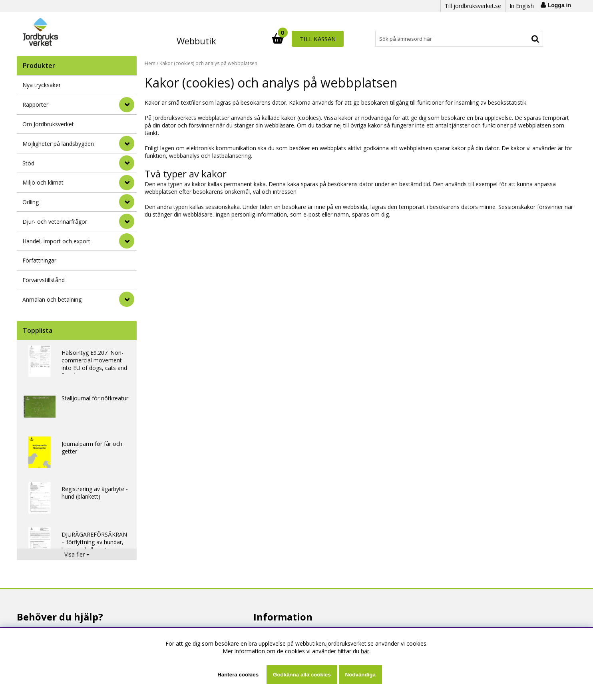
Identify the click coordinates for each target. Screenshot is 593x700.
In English (522, 6)
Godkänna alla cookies (302, 675)
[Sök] (332, 39)
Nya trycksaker (42, 85)
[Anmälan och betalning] (127, 299)
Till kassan (517, 39)
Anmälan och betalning (52, 299)
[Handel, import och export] (127, 241)
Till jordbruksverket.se (473, 6)
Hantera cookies (238, 675)
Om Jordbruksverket (48, 124)
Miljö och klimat (43, 182)
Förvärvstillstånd (44, 280)
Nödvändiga (360, 675)
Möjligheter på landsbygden (58, 144)
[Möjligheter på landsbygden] (127, 143)
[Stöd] (127, 163)
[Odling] (127, 202)
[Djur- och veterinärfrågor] (127, 221)
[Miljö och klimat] (127, 183)
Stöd (28, 163)
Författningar (39, 260)
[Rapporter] (127, 105)
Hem (150, 63)
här (365, 651)
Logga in (559, 5)
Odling (31, 202)
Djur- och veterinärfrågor (55, 222)
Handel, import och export (56, 241)
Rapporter (35, 104)
